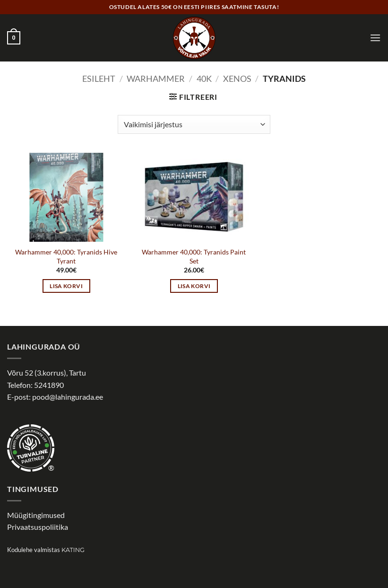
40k (204, 79)
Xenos (237, 79)
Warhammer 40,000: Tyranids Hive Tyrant (66, 256)
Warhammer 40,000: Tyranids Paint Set (194, 256)
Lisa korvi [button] (66, 286)
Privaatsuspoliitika (38, 527)
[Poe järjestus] (194, 124)
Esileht (99, 79)
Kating (73, 550)
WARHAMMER (156, 79)
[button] (14, 38)
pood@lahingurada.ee (68, 397)
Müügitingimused (36, 515)
